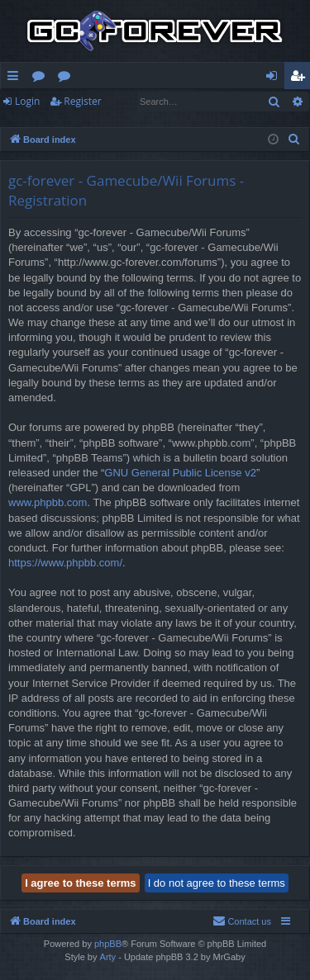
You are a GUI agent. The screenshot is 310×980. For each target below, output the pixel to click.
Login (27, 101)
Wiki (67, 78)
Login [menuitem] (275, 78)
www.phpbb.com (48, 502)
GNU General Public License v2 (180, 473)
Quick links (16, 78)
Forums (42, 78)
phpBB (108, 944)
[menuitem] (294, 140)
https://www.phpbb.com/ (65, 563)
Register (82, 101)
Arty (108, 957)
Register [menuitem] (301, 78)
